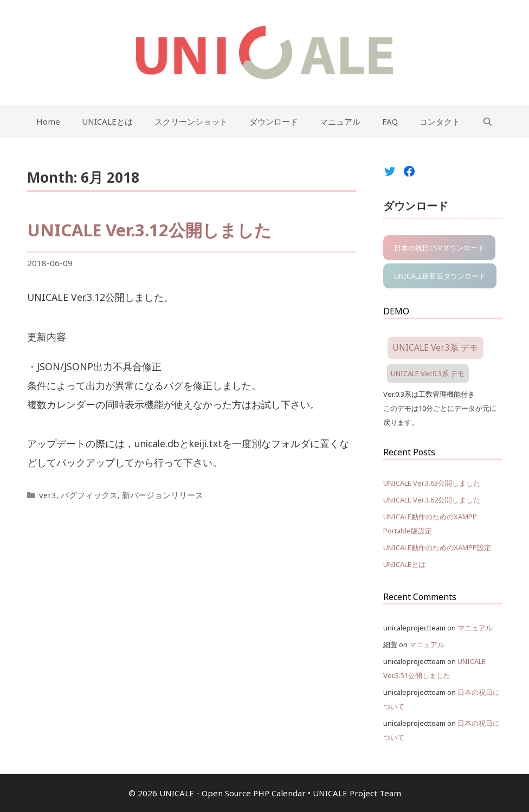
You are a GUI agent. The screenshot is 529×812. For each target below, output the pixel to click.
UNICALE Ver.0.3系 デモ (428, 373)
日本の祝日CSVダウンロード (439, 248)
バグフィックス (89, 495)
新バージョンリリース (163, 495)
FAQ (390, 121)
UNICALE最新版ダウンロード (440, 276)
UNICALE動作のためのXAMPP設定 (437, 547)
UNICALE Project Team (357, 793)
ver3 (48, 495)
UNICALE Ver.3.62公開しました (432, 500)
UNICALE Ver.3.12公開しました (149, 230)
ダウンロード (274, 121)
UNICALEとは (107, 121)
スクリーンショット (191, 121)
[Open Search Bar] (487, 121)
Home (48, 121)
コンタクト (440, 121)
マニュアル (340, 121)
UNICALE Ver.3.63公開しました (432, 483)
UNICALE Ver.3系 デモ (435, 347)
